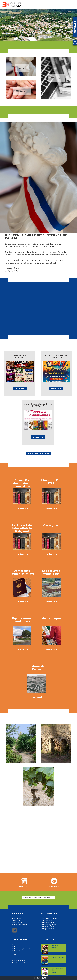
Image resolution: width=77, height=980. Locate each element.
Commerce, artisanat (50, 919)
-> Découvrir (22, 509)
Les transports (48, 921)
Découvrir (20, 388)
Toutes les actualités (38, 454)
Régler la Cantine (49, 929)
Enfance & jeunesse (50, 925)
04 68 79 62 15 (17, 923)
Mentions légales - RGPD (22, 949)
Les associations (49, 923)
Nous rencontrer (20, 947)
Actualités (17, 945)
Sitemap (17, 955)
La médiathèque (48, 927)
